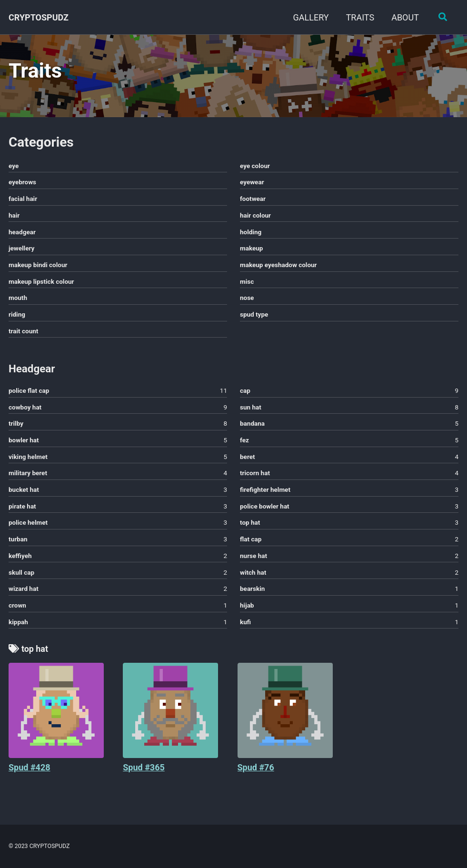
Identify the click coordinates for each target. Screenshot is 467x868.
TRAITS (360, 17)
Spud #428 (30, 769)
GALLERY (311, 17)
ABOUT (405, 17)
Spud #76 (256, 769)
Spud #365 (144, 769)
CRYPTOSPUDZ (39, 17)
